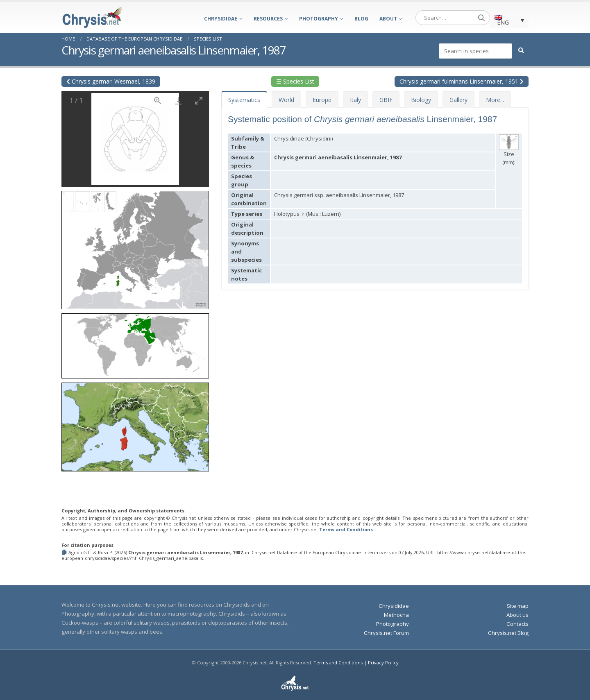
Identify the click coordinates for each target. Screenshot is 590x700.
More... (495, 100)
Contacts (517, 624)
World (286, 100)
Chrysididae (221, 19)
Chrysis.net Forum (386, 633)
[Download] (178, 101)
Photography (319, 19)
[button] (135, 247)
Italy (355, 100)
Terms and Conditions (346, 529)
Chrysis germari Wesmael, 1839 (111, 81)
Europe (322, 100)
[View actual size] (158, 101)
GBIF (386, 100)
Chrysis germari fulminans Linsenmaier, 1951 (462, 81)
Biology (421, 100)
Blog (361, 19)
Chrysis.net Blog (508, 633)
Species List (208, 39)
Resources (268, 19)
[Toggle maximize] (199, 101)
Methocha (396, 615)
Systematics (244, 100)
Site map (518, 606)
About (388, 19)
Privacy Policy (383, 663)
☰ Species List (295, 81)
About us (517, 615)
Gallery (458, 100)
